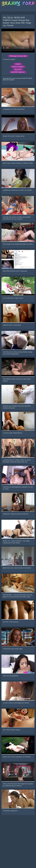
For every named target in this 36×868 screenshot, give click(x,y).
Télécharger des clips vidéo (18, 56)
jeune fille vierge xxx (18, 72)
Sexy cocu (18, 69)
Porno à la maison (18, 67)
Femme (18, 64)
